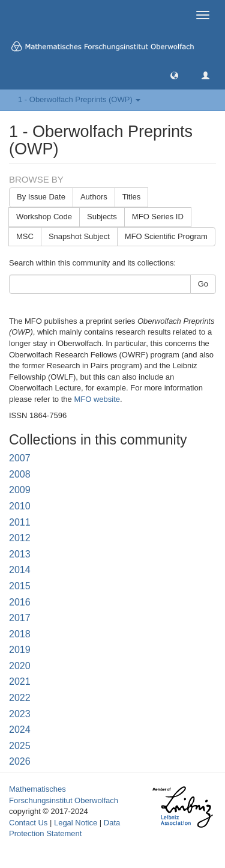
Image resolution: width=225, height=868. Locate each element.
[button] (174, 75)
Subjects (102, 217)
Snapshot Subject (79, 236)
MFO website (97, 399)
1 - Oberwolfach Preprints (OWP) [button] (79, 99)
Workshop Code (44, 217)
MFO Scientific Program (166, 236)
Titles (132, 197)
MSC (25, 236)
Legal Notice (76, 823)
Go (203, 284)
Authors (94, 197)
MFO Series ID (158, 217)
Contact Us (28, 823)
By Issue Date (41, 197)
